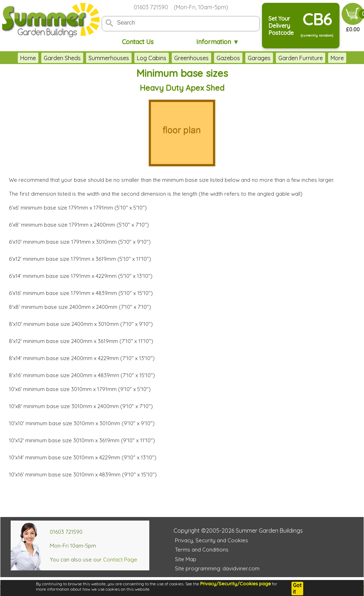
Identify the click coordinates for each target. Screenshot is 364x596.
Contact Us (138, 42)
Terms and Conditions (202, 550)
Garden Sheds (62, 58)
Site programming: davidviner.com (217, 568)
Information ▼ (218, 42)
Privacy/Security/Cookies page (235, 584)
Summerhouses (109, 58)
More (337, 58)
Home (28, 58)
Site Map (186, 559)
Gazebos (228, 58)
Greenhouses (191, 58)
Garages (259, 58)
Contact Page (120, 560)
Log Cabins (152, 58)
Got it (297, 589)
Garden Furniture (301, 58)
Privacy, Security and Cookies (212, 540)
